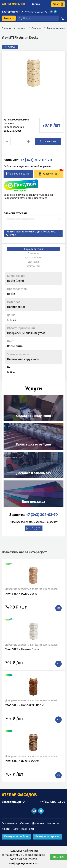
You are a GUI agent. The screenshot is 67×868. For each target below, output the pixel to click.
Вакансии (28, 829)
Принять (59, 857)
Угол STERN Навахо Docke (22, 649)
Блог (16, 829)
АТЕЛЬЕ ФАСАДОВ (19, 795)
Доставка (38, 823)
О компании (10, 823)
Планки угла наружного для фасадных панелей (31, 234)
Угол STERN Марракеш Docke (25, 705)
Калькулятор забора (16, 836)
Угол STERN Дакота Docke (22, 761)
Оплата (25, 823)
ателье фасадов (14, 4)
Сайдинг (36, 28)
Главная (7, 28)
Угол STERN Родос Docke (21, 594)
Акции (6, 829)
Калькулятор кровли (47, 836)
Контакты (53, 823)
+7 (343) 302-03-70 (36, 12)
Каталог (21, 28)
